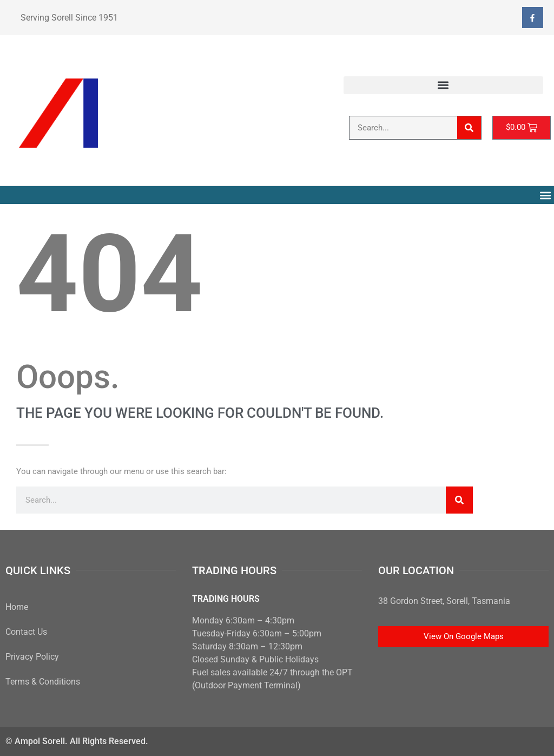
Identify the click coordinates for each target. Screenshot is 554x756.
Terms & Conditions (43, 682)
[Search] (469, 128)
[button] (443, 85)
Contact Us (26, 632)
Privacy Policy (32, 657)
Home (17, 607)
